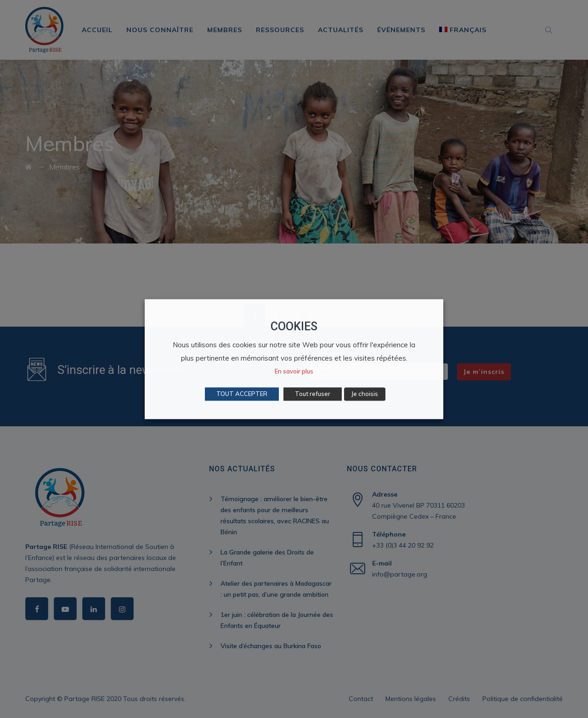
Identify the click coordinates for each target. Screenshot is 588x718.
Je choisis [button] (365, 394)
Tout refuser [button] (313, 394)
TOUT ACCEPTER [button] (242, 394)
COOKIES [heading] (294, 326)
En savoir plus (294, 371)
